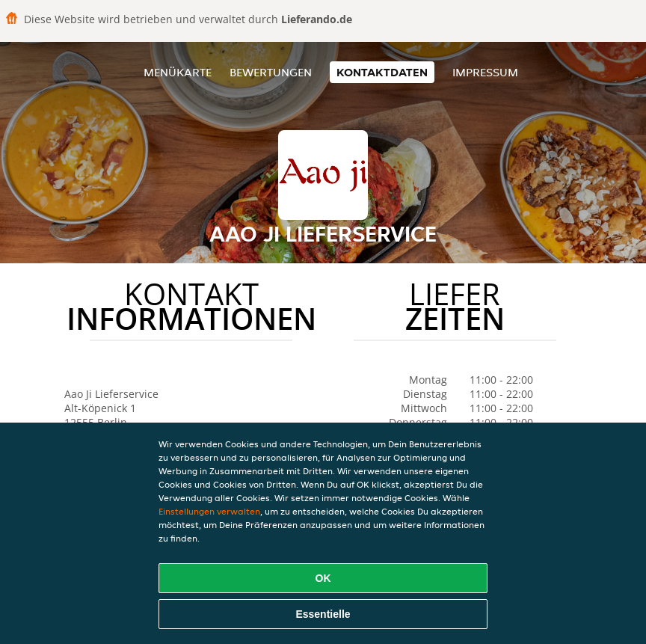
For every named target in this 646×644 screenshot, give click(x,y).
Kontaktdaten (382, 72)
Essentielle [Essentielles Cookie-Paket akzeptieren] (323, 614)
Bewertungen (271, 72)
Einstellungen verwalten (209, 511)
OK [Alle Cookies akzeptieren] (323, 578)
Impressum (485, 72)
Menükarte (178, 72)
